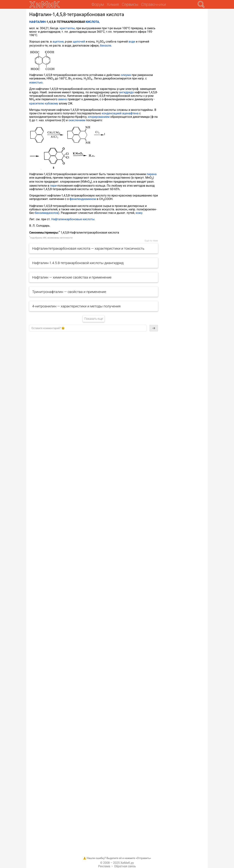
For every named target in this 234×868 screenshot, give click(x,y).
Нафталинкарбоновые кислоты (73, 219)
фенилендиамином (83, 199)
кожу (139, 213)
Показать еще (94, 319)
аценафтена (130, 113)
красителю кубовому (44, 103)
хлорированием (99, 117)
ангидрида (126, 92)
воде (132, 42)
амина (63, 99)
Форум (98, 4)
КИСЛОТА (92, 22)
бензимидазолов (47, 213)
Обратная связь (125, 866)
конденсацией (112, 113)
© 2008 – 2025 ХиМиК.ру (117, 863)
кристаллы (67, 28)
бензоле (106, 46)
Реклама (104, 866)
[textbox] (88, 328)
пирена (152, 174)
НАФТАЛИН (37, 22)
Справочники (153, 4)
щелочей (79, 42)
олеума (126, 75)
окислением (77, 120)
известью (36, 82)
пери (53, 186)
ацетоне (58, 42)
